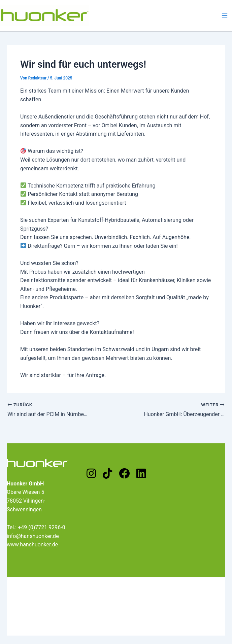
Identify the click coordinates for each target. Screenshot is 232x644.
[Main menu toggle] (225, 15)
